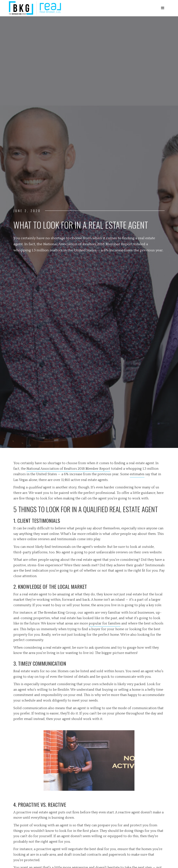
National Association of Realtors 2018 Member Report (68, 468)
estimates (137, 474)
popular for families (105, 623)
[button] (163, 8)
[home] (35, 8)
